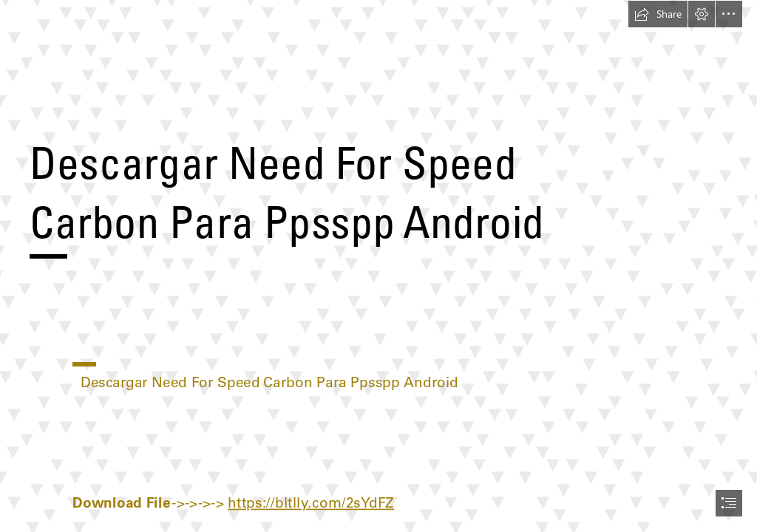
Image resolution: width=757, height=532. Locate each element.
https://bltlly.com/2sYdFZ (311, 502)
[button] (658, 14)
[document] (378, 266)
